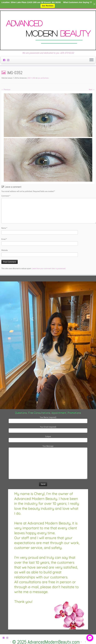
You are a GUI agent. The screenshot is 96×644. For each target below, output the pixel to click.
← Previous (6, 89)
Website (5, 250)
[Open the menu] (91, 60)
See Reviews (48, 6)
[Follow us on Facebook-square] (5, 60)
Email (4, 239)
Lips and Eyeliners (43, 78)
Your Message (48, 455)
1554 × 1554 (31, 78)
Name (4, 228)
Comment (6, 196)
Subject (48, 439)
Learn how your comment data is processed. (49, 268)
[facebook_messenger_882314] (90, 638)
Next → (92, 89)
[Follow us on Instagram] (9, 60)
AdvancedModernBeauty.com (54, 642)
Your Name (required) (48, 419)
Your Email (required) (48, 429)
